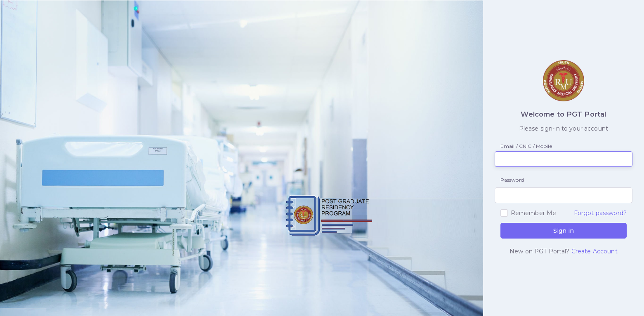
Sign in (564, 231)
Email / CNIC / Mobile (526, 146)
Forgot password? (600, 213)
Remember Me (534, 213)
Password (509, 180)
